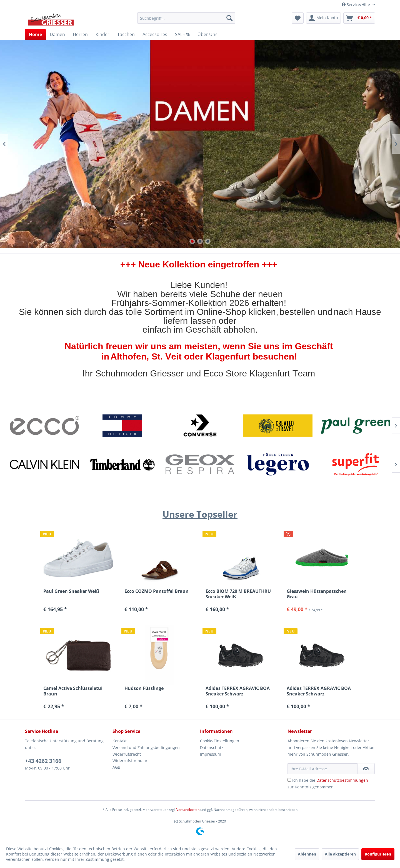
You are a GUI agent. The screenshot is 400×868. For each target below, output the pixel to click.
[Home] (35, 34)
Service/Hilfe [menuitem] (356, 5)
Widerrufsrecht (127, 754)
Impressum (211, 754)
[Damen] (57, 34)
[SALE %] (182, 34)
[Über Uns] (207, 34)
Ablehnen (307, 854)
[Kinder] (102, 34)
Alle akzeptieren (340, 854)
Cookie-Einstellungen (220, 741)
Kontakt (120, 741)
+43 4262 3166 (43, 761)
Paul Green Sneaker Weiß (71, 591)
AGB (116, 767)
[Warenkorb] (359, 18)
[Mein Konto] (323, 18)
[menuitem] (186, 18)
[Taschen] (126, 34)
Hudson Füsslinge (144, 688)
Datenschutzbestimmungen (342, 780)
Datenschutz (212, 747)
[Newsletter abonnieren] (366, 769)
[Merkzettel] (298, 18)
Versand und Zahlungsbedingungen (146, 747)
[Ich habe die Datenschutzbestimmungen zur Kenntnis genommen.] (289, 780)
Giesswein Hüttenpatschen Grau (317, 594)
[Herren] (80, 34)
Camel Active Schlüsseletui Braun (73, 691)
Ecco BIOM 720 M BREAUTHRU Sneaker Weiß (238, 594)
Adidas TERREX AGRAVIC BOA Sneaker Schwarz (238, 691)
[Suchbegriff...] (186, 18)
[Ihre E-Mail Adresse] (322, 769)
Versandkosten (188, 810)
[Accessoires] (155, 34)
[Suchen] (229, 18)
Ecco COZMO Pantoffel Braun (157, 591)
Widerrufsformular (130, 761)
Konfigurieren (378, 854)
